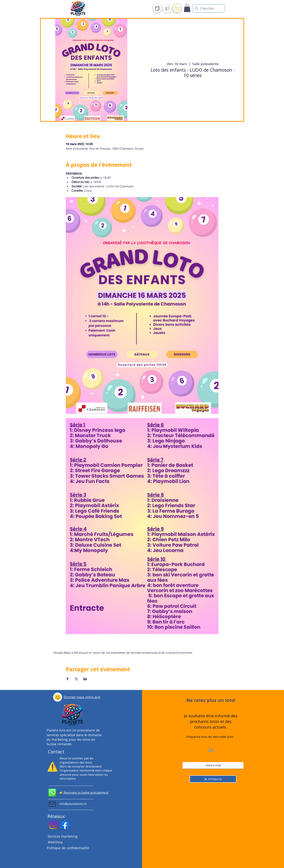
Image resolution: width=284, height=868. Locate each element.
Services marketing (63, 836)
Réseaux (56, 816)
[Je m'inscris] (213, 779)
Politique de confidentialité (68, 848)
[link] (187, 8)
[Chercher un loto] (209, 8)
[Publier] (167, 9)
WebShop (55, 842)
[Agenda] (157, 8)
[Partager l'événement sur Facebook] (67, 679)
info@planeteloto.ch (73, 804)
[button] (58, 697)
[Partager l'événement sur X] (76, 679)
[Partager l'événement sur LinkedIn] (85, 679)
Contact (56, 752)
